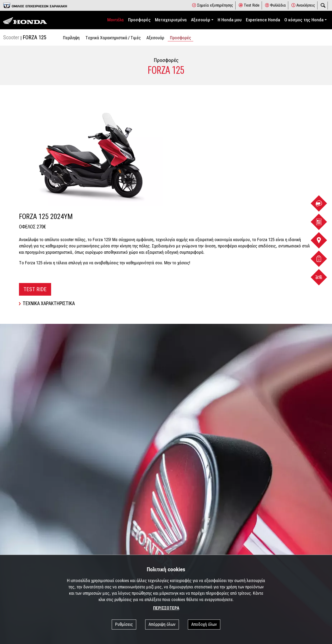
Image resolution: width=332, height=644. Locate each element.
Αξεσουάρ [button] (201, 20)
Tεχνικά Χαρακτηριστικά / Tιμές (113, 38)
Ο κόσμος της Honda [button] (304, 20)
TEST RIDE (35, 289)
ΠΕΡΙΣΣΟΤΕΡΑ (166, 608)
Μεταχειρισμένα (171, 20)
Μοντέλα (116, 20)
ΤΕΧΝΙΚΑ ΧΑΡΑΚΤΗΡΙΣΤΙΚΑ (47, 303)
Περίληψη (71, 38)
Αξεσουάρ (155, 38)
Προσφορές (139, 20)
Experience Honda (263, 20)
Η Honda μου (230, 20)
